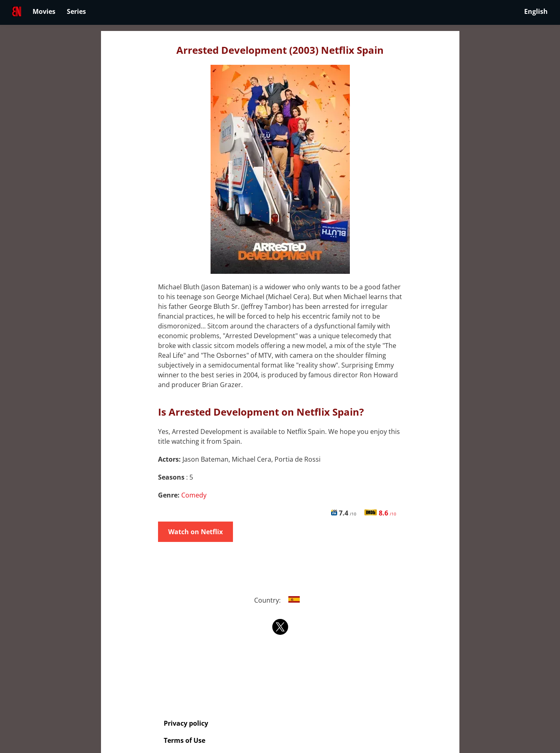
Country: (280, 600)
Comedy (194, 495)
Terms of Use (184, 740)
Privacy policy (186, 723)
